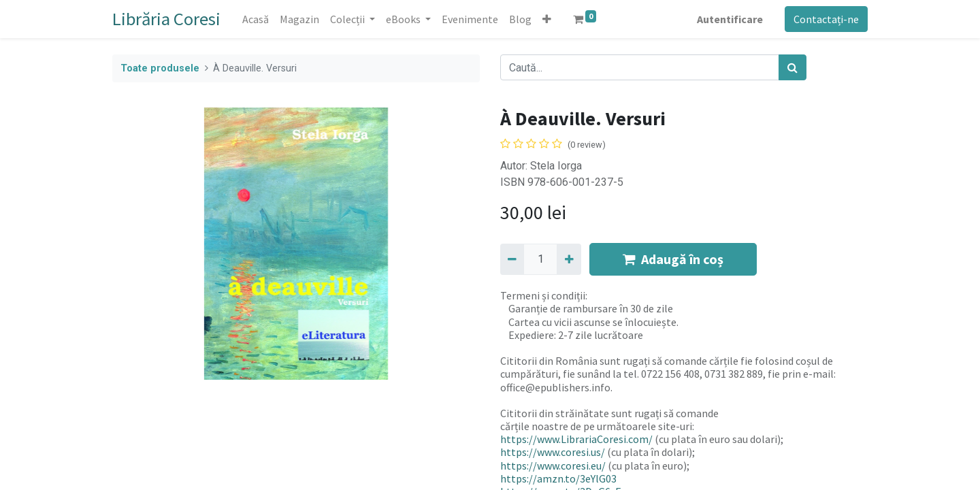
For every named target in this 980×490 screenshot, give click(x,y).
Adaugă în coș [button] (673, 259)
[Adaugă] (569, 259)
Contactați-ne (826, 19)
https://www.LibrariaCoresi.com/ (576, 439)
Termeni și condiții (543, 295)
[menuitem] (256, 19)
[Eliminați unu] (512, 259)
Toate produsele (160, 68)
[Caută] (793, 67)
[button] (547, 19)
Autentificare (730, 19)
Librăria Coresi (166, 19)
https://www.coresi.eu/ (553, 465)
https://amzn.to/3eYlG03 (558, 478)
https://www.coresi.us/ (553, 452)
